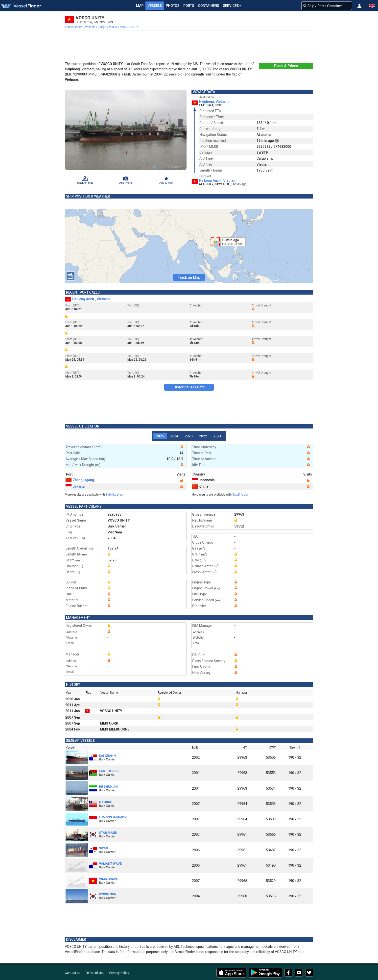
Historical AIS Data (189, 387)
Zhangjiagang (80, 480)
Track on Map (189, 277)
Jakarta (75, 486)
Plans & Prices (286, 66)
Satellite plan (114, 495)
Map (140, 6)
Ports (189, 6)
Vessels (155, 6)
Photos (173, 6)
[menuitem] (74, 27)
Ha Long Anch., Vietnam (218, 180)
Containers (209, 6)
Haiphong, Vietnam (214, 101)
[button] (359, 6)
